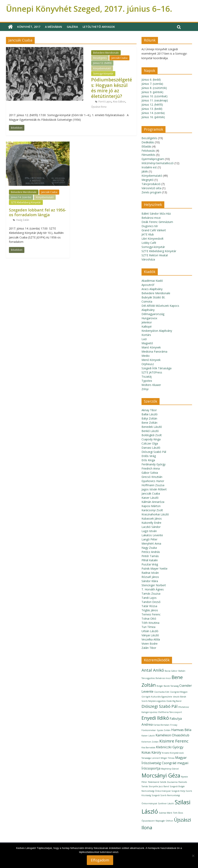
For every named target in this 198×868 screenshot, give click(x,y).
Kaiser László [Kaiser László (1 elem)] (148, 736)
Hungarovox (149, 318)
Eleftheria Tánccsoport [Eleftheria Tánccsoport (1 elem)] (170, 712)
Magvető (147, 343)
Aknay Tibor (149, 410)
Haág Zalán (23, 220)
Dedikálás (148, 142)
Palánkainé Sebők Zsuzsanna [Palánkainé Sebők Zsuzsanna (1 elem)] (163, 782)
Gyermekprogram (153, 159)
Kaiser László (150, 498)
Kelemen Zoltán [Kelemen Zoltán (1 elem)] (150, 742)
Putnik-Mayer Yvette (154, 569)
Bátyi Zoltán (149, 418)
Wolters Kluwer (151, 385)
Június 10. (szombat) (154, 96)
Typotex (147, 381)
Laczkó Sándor (151, 527)
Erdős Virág (149, 456)
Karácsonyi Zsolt (152, 510)
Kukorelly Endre (151, 523)
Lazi (144, 339)
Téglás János (150, 610)
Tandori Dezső (151, 602)
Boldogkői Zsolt (152, 435)
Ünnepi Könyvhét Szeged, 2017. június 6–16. (89, 9)
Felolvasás (148, 151)
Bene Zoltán (149, 423)
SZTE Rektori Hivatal (155, 255)
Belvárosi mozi (151, 218)
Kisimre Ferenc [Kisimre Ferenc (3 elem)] (174, 741)
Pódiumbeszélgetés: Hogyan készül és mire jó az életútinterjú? (112, 88)
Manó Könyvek (151, 347)
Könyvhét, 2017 (29, 27)
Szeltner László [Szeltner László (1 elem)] (166, 803)
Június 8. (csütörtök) (154, 88)
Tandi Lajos (149, 598)
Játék (145, 171)
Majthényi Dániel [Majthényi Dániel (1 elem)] (170, 769)
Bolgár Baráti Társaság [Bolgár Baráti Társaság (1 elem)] (168, 686)
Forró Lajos (105, 102)
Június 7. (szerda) (152, 84)
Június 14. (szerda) (21, 197)
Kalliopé (147, 326)
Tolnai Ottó (149, 619)
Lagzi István (149, 531)
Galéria (72, 27)
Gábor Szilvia (150, 473)
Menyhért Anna (151, 543)
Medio (146, 356)
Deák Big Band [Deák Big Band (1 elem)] (174, 701)
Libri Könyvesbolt (153, 239)
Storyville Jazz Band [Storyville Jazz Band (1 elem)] (159, 786)
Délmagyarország (153, 314)
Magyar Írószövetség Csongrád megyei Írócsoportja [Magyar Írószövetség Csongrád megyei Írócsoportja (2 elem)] (165, 763)
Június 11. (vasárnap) (155, 100)
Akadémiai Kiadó (152, 281)
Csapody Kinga (151, 439)
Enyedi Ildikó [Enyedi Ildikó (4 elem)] (155, 718)
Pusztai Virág (150, 564)
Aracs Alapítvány (152, 289)
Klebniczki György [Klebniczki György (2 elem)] (170, 747)
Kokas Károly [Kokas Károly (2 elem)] (151, 752)
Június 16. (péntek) (153, 117)
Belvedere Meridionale (106, 53)
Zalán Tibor (149, 648)
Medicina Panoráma (154, 352)
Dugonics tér (150, 226)
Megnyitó (148, 180)
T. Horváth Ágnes (153, 589)
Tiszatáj (147, 377)
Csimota (147, 301)
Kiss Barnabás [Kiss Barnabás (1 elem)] (148, 747)
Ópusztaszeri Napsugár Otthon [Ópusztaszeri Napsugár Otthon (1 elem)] (157, 821)
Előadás (146, 146)
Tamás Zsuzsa (151, 594)
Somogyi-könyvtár (103, 74)
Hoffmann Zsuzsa (153, 485)
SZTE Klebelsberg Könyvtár (26, 202)
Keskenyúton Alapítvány (157, 331)
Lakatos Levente (152, 535)
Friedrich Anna (151, 468)
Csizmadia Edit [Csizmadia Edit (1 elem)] (162, 692)
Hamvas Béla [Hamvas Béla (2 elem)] (181, 730)
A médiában (54, 27)
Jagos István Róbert (154, 489)
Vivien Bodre (150, 644)
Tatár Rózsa (149, 606)
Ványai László (150, 635)
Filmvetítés (148, 155)
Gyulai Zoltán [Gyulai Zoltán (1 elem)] (164, 730)
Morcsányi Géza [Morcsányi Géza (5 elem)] (161, 775)
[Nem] (193, 856)
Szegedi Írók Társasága (156, 368)
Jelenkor (147, 322)
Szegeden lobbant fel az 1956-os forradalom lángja (38, 212)
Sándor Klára (150, 581)
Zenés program (151, 192)
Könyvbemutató (102, 68)
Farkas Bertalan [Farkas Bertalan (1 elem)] (161, 725)
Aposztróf (148, 285)
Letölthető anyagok (99, 27)
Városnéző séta (151, 188)
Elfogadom (100, 860)
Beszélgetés (100, 58)
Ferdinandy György (154, 464)
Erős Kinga (148, 460)
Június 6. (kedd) (151, 80)
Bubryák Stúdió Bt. (153, 297)
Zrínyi (145, 389)
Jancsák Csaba (119, 58)
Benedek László (152, 427)
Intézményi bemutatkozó (158, 163)
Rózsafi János (150, 577)
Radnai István (150, 573)
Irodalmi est (149, 167)
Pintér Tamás (150, 556)
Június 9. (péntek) (152, 92)
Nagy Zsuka (149, 548)
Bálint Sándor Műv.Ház (156, 214)
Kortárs (146, 335)
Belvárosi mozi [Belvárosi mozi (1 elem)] (163, 678)
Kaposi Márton (151, 506)
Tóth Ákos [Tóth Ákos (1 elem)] (178, 813)
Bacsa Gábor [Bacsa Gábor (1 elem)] (171, 671)
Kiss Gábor (119, 102)
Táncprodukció (151, 184)
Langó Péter (149, 539)
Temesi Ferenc (151, 614)
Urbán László (150, 631)
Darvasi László (151, 448)
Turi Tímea (148, 627)
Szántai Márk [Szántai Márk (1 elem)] (165, 813)
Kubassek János (152, 518)
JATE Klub (148, 234)
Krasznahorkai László (155, 514)
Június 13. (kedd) (152, 109)
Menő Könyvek (151, 360)
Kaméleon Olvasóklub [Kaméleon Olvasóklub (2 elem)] (172, 735)
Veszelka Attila (151, 639)
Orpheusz (148, 364)
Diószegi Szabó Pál (154, 452)
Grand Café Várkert (154, 230)
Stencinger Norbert (154, 585)
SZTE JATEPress (152, 372)
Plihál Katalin (150, 560)
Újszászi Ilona (99, 107)
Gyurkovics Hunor (153, 481)
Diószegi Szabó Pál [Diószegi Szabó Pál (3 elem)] (160, 706)
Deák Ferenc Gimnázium (157, 222)
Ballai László (150, 414)
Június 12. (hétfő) (102, 63)
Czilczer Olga (150, 443)
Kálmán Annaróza (153, 502)
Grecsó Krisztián (152, 477)
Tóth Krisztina (150, 623)
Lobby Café (149, 243)
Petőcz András (151, 552)
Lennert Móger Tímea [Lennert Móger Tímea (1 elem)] (163, 758)
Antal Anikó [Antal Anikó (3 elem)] (153, 670)
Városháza (148, 259)
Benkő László (150, 431)
